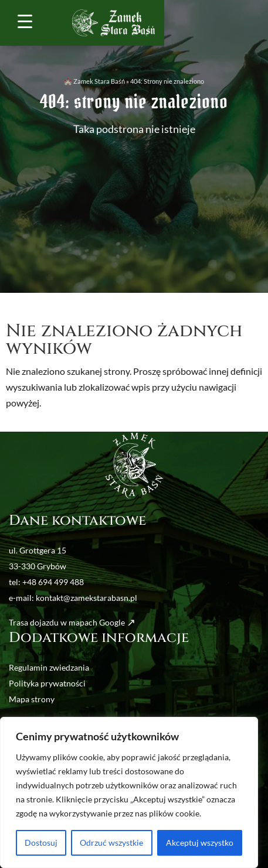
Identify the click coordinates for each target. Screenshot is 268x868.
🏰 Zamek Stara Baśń (94, 81)
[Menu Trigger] (25, 20)
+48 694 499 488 (53, 582)
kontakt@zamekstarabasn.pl (86, 598)
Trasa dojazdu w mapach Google (67, 622)
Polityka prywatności (47, 683)
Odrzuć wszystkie (111, 843)
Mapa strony (32, 699)
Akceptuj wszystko (200, 843)
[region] (129, 792)
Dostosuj (41, 843)
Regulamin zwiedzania (49, 667)
